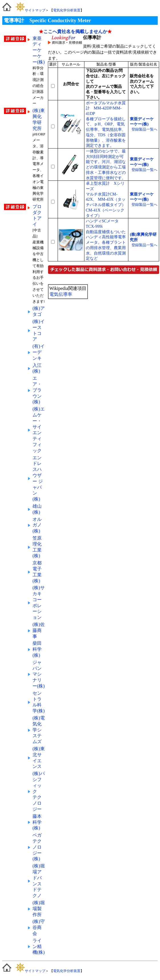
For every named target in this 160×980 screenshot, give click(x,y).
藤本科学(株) (37, 822)
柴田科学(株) (37, 649)
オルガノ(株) (37, 525)
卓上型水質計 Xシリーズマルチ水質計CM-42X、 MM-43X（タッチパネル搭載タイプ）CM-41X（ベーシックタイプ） (106, 199)
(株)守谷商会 (39, 927)
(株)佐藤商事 (39, 630)
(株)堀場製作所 (39, 909)
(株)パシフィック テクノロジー (39, 791)
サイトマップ (31, 10)
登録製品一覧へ (144, 129)
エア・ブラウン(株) (37, 390)
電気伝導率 (61, 294)
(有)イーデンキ (39, 352)
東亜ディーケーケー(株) (39, 50)
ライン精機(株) (39, 947)
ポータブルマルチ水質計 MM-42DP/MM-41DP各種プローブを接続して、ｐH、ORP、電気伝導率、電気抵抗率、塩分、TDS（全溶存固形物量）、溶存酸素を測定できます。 (106, 124)
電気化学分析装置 (67, 10)
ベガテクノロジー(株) (37, 847)
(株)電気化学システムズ (39, 730)
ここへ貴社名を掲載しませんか (75, 31)
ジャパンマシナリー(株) (39, 674)
